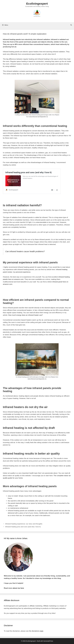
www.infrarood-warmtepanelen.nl (38, 117)
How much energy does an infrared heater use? (25, 315)
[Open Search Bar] (71, 25)
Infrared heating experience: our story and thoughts (24, 524)
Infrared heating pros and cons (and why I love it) (23, 527)
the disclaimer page (36, 631)
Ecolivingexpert (37, 4)
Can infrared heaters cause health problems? (25, 251)
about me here (18, 588)
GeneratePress (48, 641)
